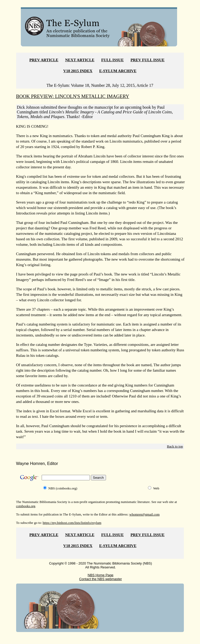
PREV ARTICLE (44, 60)
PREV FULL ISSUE (148, 60)
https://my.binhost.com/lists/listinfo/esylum (72, 523)
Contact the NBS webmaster (101, 579)
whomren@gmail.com (145, 514)
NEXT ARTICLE (80, 60)
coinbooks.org (26, 506)
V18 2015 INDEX (78, 71)
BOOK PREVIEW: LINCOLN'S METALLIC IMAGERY (73, 96)
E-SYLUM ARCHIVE (118, 71)
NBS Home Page (101, 575)
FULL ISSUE (113, 60)
